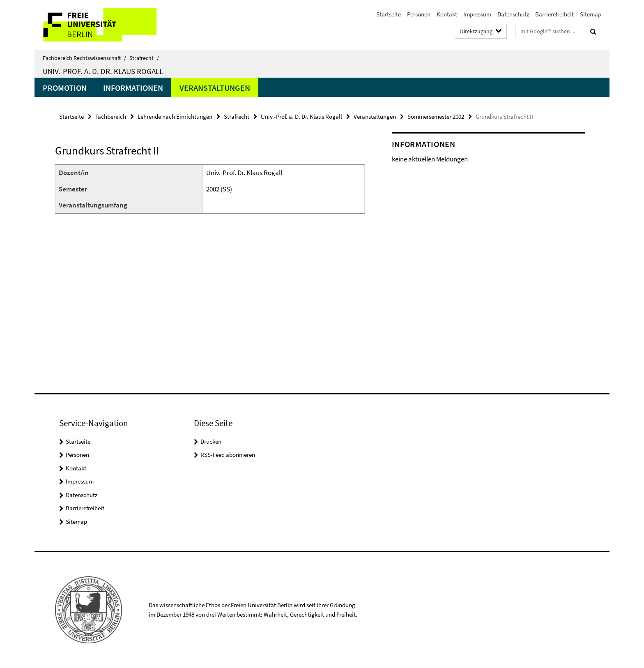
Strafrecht (144, 58)
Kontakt (447, 14)
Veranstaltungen (215, 88)
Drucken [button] (211, 441)
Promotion (65, 88)
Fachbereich (111, 116)
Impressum (477, 14)
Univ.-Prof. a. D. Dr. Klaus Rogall (103, 71)
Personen (419, 14)
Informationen (133, 88)
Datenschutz (513, 14)
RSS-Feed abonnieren (228, 455)
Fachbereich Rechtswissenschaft (84, 58)
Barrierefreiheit (554, 14)
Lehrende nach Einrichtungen (175, 116)
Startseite (389, 14)
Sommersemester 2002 (436, 116)
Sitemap (591, 14)
